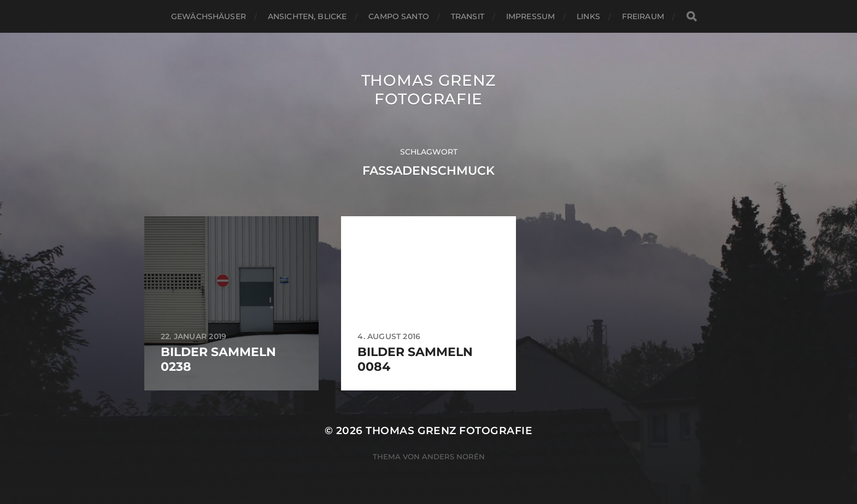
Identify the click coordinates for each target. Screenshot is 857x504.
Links (588, 16)
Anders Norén (453, 456)
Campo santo (399, 16)
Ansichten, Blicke (307, 16)
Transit (468, 16)
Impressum (530, 16)
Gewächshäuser (209, 16)
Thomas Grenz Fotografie (428, 90)
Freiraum (643, 16)
